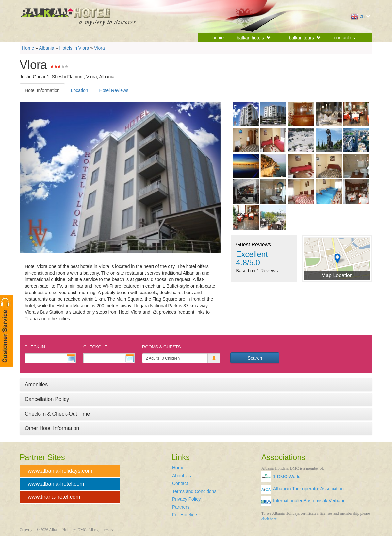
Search (255, 358)
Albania (47, 48)
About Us (182, 476)
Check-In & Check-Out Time (57, 414)
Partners (181, 507)
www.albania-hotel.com (56, 484)
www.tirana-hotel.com (54, 497)
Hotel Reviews (114, 90)
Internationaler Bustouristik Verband (309, 501)
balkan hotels (254, 38)
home (218, 38)
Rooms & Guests (161, 347)
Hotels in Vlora (74, 48)
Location (80, 90)
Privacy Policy (186, 499)
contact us (345, 38)
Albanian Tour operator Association (308, 489)
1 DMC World (287, 477)
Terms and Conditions (194, 491)
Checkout (95, 347)
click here (269, 519)
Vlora (99, 48)
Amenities (36, 385)
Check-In (35, 347)
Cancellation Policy (47, 399)
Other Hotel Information (52, 428)
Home (28, 48)
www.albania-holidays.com (60, 471)
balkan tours (305, 38)
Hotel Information (42, 90)
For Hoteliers (185, 515)
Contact (180, 483)
